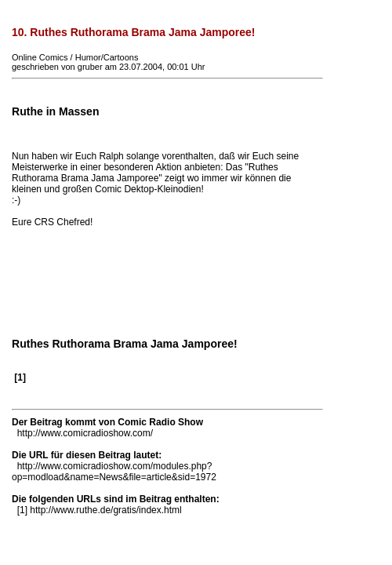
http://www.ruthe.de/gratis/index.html (105, 510)
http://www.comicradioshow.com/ (85, 433)
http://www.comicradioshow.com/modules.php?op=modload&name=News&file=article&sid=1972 (114, 472)
